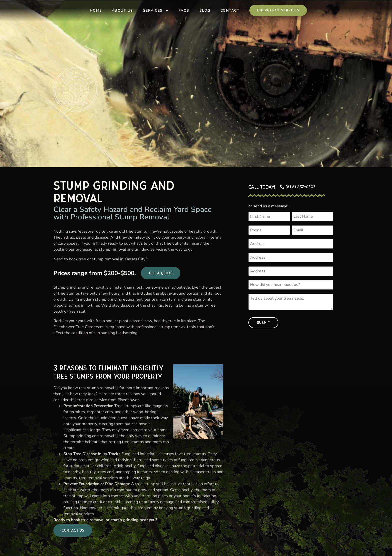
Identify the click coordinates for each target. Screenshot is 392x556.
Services (156, 11)
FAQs (184, 11)
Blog (205, 11)
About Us (123, 11)
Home (96, 11)
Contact (230, 11)
